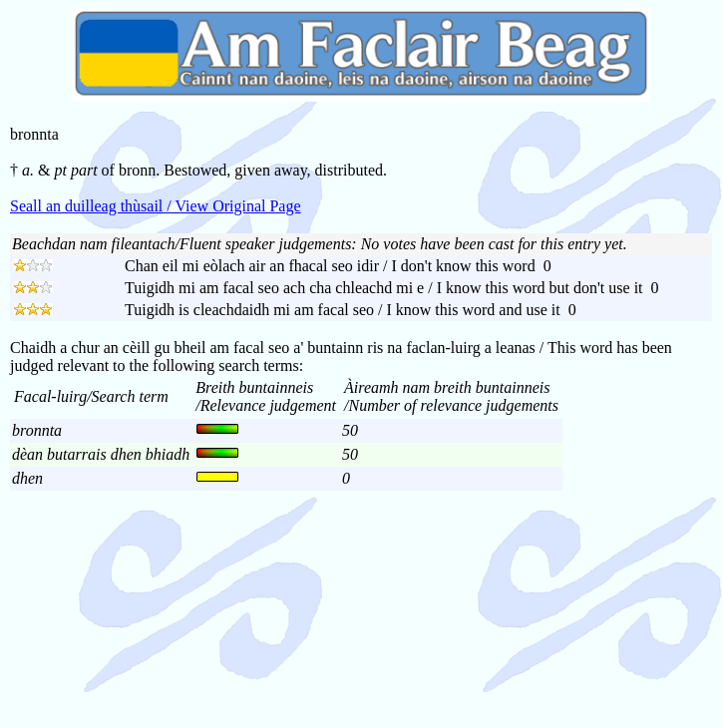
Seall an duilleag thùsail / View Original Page (156, 206)
